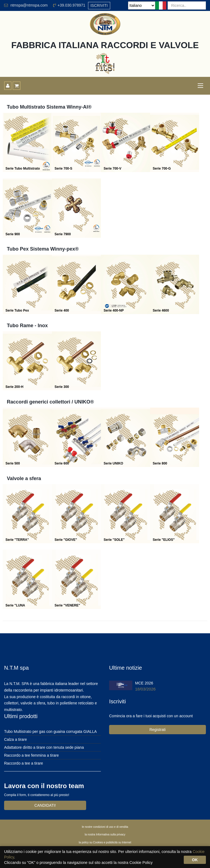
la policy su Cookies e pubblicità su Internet (105, 842)
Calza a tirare (15, 739)
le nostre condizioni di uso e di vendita (105, 827)
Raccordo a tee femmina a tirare (31, 755)
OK (195, 860)
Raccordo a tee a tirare (24, 763)
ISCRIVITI (99, 5)
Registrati (157, 730)
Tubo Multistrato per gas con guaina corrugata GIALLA (50, 731)
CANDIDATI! (45, 805)
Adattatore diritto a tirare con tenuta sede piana (44, 747)
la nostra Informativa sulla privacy (105, 834)
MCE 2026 (144, 683)
